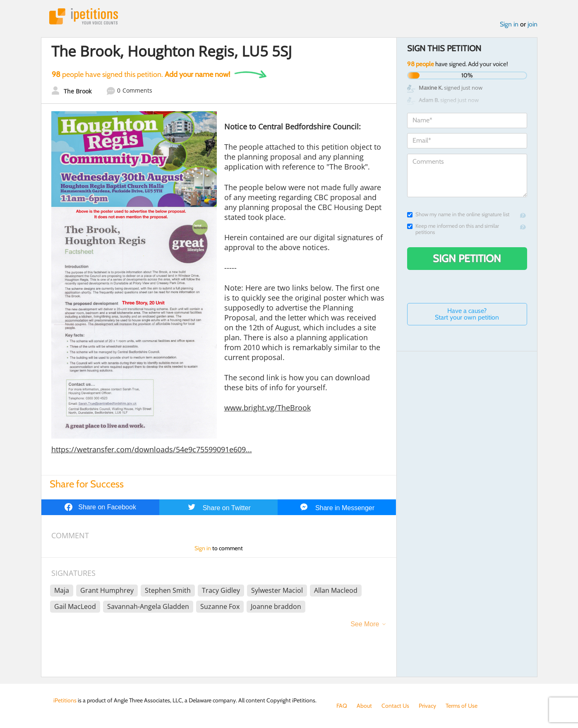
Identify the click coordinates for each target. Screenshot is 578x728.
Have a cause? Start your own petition (467, 314)
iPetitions (84, 16)
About (364, 706)
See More (365, 624)
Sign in (509, 24)
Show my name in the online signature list (458, 214)
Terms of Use (462, 706)
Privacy (427, 706)
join (532, 24)
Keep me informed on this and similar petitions (453, 229)
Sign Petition (467, 258)
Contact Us (395, 706)
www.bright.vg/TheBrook (267, 408)
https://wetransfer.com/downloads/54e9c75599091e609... (152, 449)
